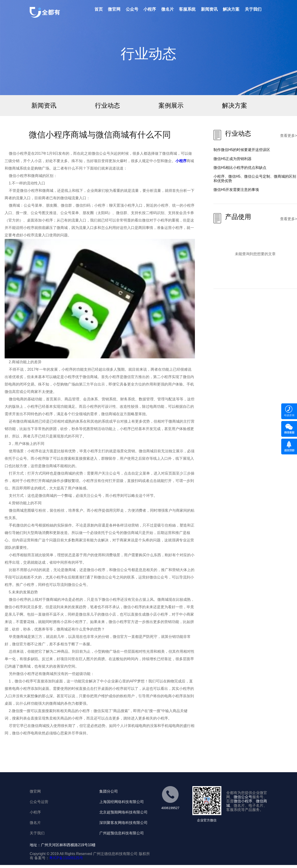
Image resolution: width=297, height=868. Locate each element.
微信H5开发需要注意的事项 (236, 190)
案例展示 (171, 105)
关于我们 (253, 9)
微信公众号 (243, 797)
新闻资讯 (209, 9)
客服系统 (187, 9)
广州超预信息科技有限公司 (122, 833)
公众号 (132, 9)
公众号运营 (39, 802)
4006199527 (170, 808)
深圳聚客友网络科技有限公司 (123, 823)
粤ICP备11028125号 (66, 858)
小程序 (150, 9)
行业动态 (107, 105)
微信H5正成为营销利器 (232, 159)
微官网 (114, 9)
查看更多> (289, 136)
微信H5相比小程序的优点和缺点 (240, 168)
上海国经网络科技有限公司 (122, 802)
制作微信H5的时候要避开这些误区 (242, 150)
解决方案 (231, 9)
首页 (99, 9)
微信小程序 (243, 801)
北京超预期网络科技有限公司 (123, 812)
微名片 (168, 9)
